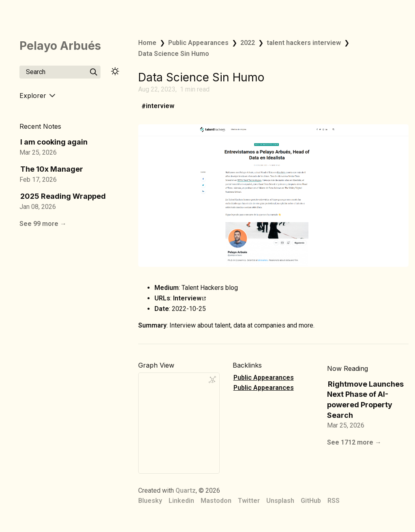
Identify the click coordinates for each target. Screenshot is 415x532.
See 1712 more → (354, 442)
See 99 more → (43, 224)
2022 (248, 43)
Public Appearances (198, 43)
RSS (334, 501)
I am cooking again (54, 142)
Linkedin (181, 501)
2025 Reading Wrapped (63, 196)
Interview (189, 298)
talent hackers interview (304, 43)
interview (160, 106)
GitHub (311, 501)
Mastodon (216, 501)
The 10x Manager (52, 169)
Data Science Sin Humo (174, 54)
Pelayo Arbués (60, 46)
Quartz (186, 491)
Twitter (249, 501)
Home (147, 43)
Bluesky (150, 501)
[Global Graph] (212, 380)
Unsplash (280, 501)
